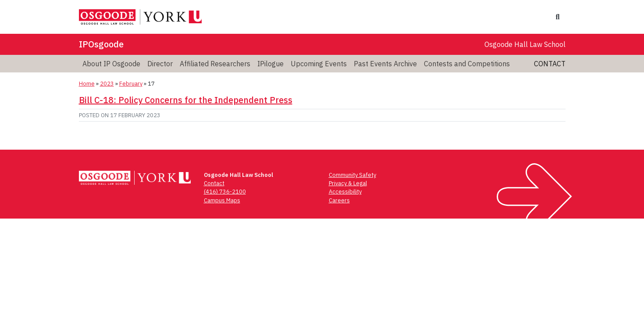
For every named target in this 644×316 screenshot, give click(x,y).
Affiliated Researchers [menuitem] (215, 64)
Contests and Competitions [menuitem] (467, 64)
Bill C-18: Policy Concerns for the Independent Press (186, 100)
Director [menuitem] (160, 64)
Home (87, 84)
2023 (107, 84)
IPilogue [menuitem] (270, 64)
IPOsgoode (101, 44)
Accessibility (345, 192)
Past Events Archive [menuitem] (385, 64)
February (131, 84)
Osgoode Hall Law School (525, 44)
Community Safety (352, 175)
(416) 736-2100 (225, 192)
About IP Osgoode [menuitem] (111, 64)
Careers (339, 200)
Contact (550, 64)
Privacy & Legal (348, 183)
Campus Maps (222, 200)
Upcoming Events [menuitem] (319, 64)
